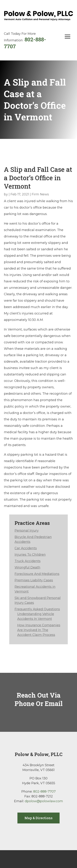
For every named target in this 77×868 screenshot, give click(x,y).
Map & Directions (38, 818)
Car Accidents (26, 548)
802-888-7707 (44, 792)
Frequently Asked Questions (37, 609)
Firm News (40, 194)
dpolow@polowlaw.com (44, 801)
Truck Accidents (28, 561)
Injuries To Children (30, 555)
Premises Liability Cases (34, 580)
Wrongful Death (27, 567)
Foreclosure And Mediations (37, 574)
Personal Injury (27, 531)
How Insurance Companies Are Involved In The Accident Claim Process (39, 630)
